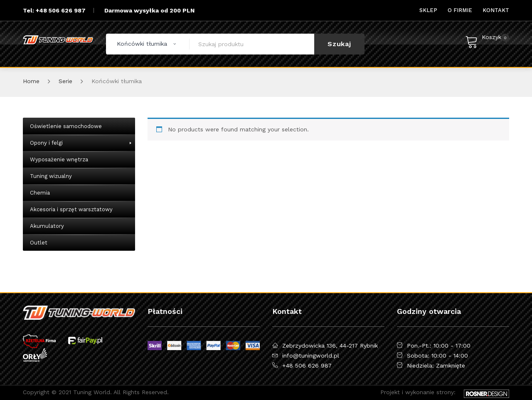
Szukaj (339, 44)
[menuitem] (428, 10)
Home (31, 81)
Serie (65, 81)
